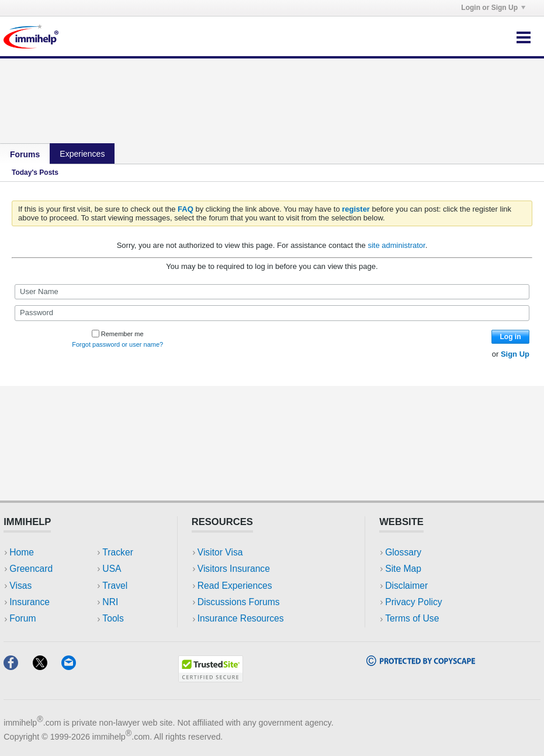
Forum (22, 618)
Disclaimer (406, 586)
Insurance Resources (241, 618)
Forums (25, 154)
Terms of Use (412, 618)
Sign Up (515, 354)
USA (112, 569)
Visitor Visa (220, 552)
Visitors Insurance (234, 569)
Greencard (31, 569)
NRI (110, 602)
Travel (115, 586)
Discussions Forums (239, 602)
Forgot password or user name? (117, 344)
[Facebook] (18, 666)
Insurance (30, 602)
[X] (47, 666)
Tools (113, 618)
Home (22, 552)
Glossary (403, 552)
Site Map (403, 569)
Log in (511, 337)
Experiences (82, 154)
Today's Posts (35, 172)
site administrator (396, 245)
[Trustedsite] (211, 679)
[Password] (272, 313)
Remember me (118, 334)
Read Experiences (235, 586)
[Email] (74, 666)
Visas (20, 586)
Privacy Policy (413, 602)
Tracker (117, 552)
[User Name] (272, 292)
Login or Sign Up (493, 8)
